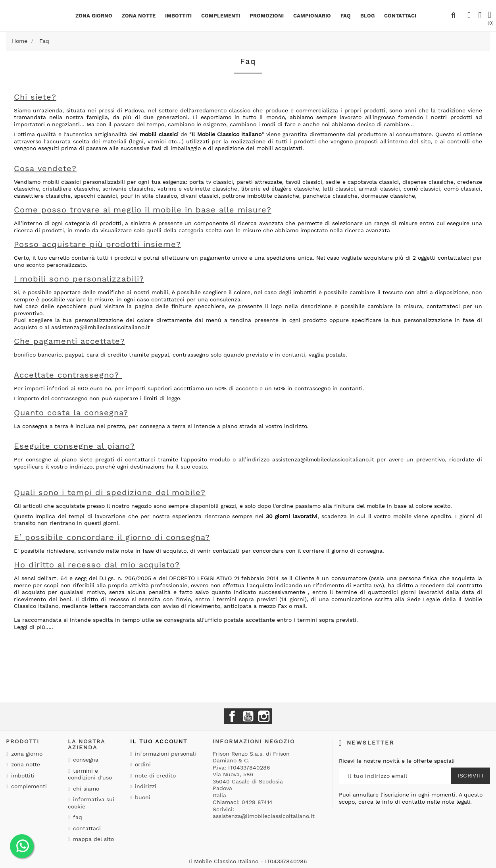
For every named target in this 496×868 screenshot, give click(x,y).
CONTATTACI (400, 16)
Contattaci (86, 828)
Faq (346, 16)
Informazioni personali (164, 754)
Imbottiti (178, 16)
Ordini (142, 764)
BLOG (367, 16)
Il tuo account (159, 741)
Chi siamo (85, 789)
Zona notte (139, 16)
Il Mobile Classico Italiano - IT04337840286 (248, 861)
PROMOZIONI (267, 16)
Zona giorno (94, 16)
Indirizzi (145, 786)
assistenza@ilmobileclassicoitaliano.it (323, 459)
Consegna (85, 760)
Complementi (221, 16)
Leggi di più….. (34, 627)
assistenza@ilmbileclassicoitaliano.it (101, 327)
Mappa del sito (92, 839)
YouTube (248, 716)
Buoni (142, 797)
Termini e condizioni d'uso (90, 774)
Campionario (312, 16)
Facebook (232, 716)
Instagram (264, 716)
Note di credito (154, 775)
